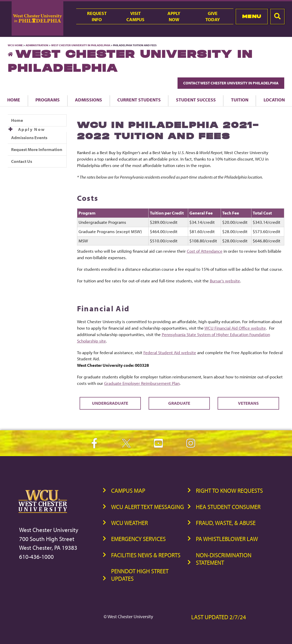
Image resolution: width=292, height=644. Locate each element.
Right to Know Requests (229, 491)
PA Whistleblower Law (227, 539)
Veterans (248, 403)
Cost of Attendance (205, 251)
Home (14, 100)
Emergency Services (138, 539)
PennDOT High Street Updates (140, 575)
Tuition (240, 100)
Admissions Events (29, 137)
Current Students (139, 100)
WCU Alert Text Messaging (148, 507)
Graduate (179, 403)
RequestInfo (97, 16)
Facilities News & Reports (146, 555)
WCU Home (15, 45)
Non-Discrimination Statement (224, 559)
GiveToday (213, 16)
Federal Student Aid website (170, 352)
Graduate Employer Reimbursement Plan (142, 383)
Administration (37, 45)
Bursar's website (225, 281)
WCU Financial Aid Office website (235, 328)
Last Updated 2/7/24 (219, 617)
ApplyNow (174, 16)
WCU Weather (129, 523)
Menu (252, 16)
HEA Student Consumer (228, 507)
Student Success (196, 100)
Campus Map (128, 491)
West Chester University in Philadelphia (81, 45)
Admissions (89, 100)
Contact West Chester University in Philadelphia (231, 83)
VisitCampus (135, 16)
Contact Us (22, 161)
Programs (48, 100)
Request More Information (37, 149)
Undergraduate (110, 403)
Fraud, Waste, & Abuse (226, 523)
